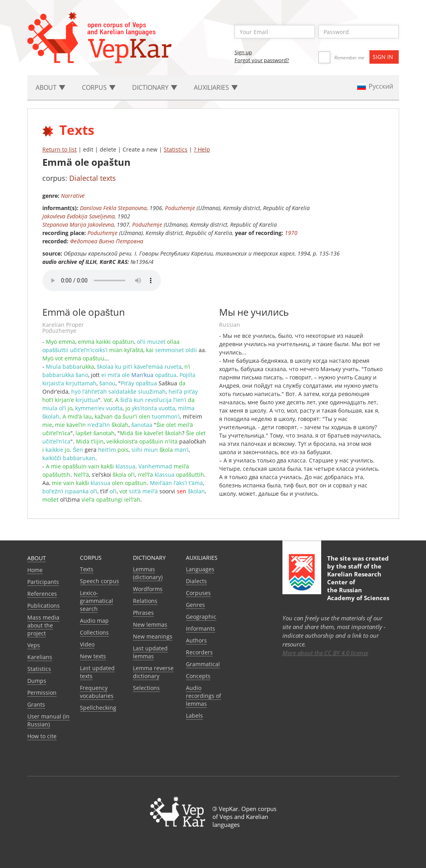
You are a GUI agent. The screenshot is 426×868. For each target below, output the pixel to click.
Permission (42, 693)
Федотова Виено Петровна (107, 241)
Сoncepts (198, 676)
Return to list (60, 149)
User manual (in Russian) (48, 720)
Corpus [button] (99, 87)
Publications (44, 606)
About (37, 558)
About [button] (50, 87)
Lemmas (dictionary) (148, 573)
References (42, 594)
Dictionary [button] (155, 87)
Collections (94, 632)
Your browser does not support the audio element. (102, 280)
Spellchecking (98, 708)
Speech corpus (99, 581)
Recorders (199, 652)
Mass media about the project (43, 625)
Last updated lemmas (150, 652)
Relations (145, 601)
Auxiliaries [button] (216, 87)
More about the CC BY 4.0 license (325, 653)
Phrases (143, 613)
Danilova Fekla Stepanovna (113, 208)
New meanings (153, 636)
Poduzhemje (180, 208)
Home (35, 570)
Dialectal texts (93, 178)
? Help (202, 149)
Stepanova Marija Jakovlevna (78, 225)
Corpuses (198, 593)
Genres (195, 605)
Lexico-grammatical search (97, 601)
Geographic (201, 617)
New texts (93, 656)
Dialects (196, 581)
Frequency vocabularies (97, 692)
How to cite (42, 736)
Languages (200, 569)
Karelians (40, 657)
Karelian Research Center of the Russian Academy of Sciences (358, 586)
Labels (194, 715)
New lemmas (150, 624)
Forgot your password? (262, 60)
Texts (87, 569)
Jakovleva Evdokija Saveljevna (79, 216)
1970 (291, 233)
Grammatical (203, 664)
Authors (196, 640)
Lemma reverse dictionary (153, 672)
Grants (36, 704)
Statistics (176, 149)
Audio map (94, 621)
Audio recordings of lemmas (204, 696)
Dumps (37, 681)
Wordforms (148, 589)
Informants (201, 628)
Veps (34, 645)
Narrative (73, 196)
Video (87, 644)
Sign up (243, 52)
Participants (43, 582)
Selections (146, 688)
